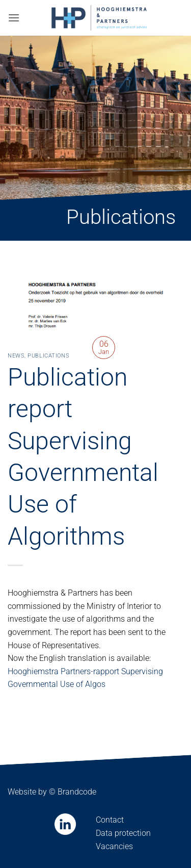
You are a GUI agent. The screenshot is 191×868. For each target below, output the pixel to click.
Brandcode (77, 792)
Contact (110, 820)
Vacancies (114, 846)
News (16, 356)
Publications (48, 356)
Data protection (123, 833)
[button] (14, 18)
